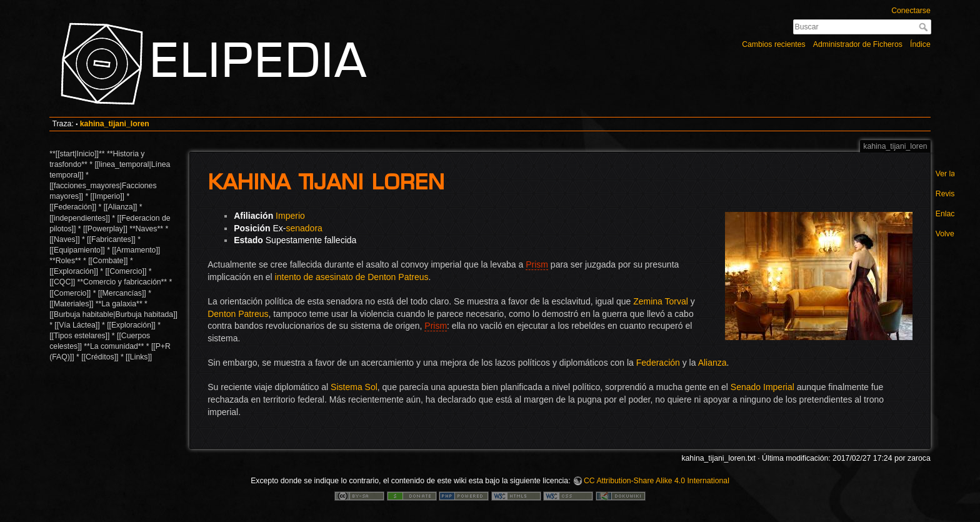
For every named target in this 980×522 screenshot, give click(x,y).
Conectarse (911, 11)
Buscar (925, 27)
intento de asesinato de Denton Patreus (352, 277)
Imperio (290, 216)
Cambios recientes (773, 44)
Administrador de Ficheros (858, 44)
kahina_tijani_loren (115, 124)
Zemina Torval (661, 301)
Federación (658, 363)
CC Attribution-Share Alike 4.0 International (657, 481)
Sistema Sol (354, 387)
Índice (920, 44)
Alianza (712, 363)
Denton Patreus (238, 314)
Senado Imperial (762, 387)
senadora (304, 228)
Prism (537, 264)
